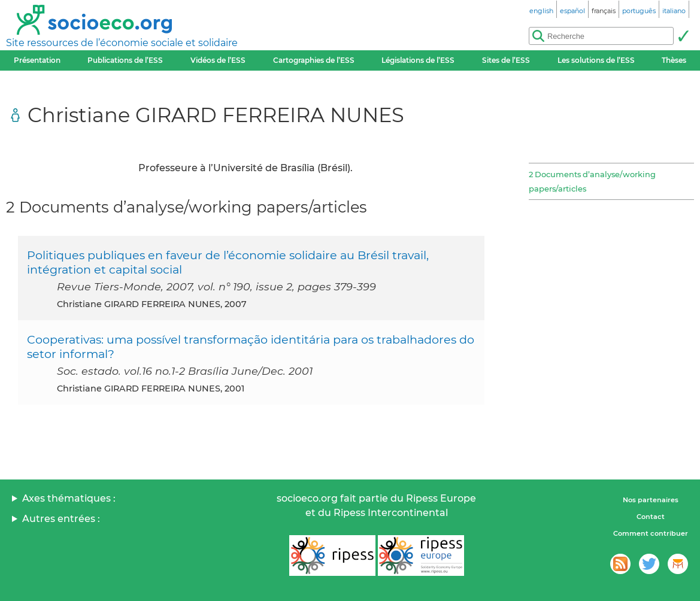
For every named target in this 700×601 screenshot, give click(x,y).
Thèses (674, 60)
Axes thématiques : (69, 498)
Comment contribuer (651, 533)
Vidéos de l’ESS (218, 60)
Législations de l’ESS (418, 60)
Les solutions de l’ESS (596, 60)
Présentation (37, 60)
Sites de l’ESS (506, 60)
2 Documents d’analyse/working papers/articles (592, 181)
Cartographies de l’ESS (314, 60)
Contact (651, 517)
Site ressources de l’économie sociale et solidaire (122, 43)
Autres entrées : (61, 519)
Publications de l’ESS (125, 60)
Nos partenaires (651, 500)
